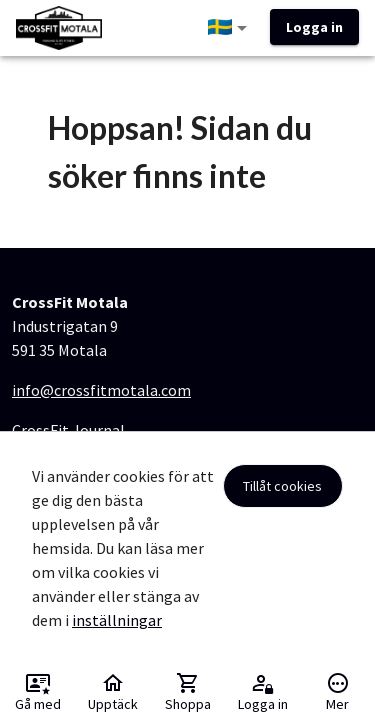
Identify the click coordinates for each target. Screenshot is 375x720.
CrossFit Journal (68, 430)
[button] (231, 28)
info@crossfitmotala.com (101, 390)
